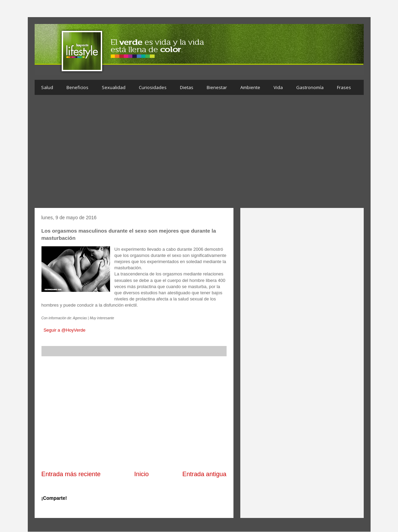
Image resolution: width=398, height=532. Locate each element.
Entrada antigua (204, 474)
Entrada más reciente (71, 474)
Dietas (187, 87)
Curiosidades (153, 87)
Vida (278, 87)
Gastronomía (310, 87)
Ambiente (250, 87)
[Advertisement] (199, 153)
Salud (47, 87)
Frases (344, 87)
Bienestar (217, 87)
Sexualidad (114, 87)
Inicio (141, 474)
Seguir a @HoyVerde (64, 330)
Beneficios (77, 87)
